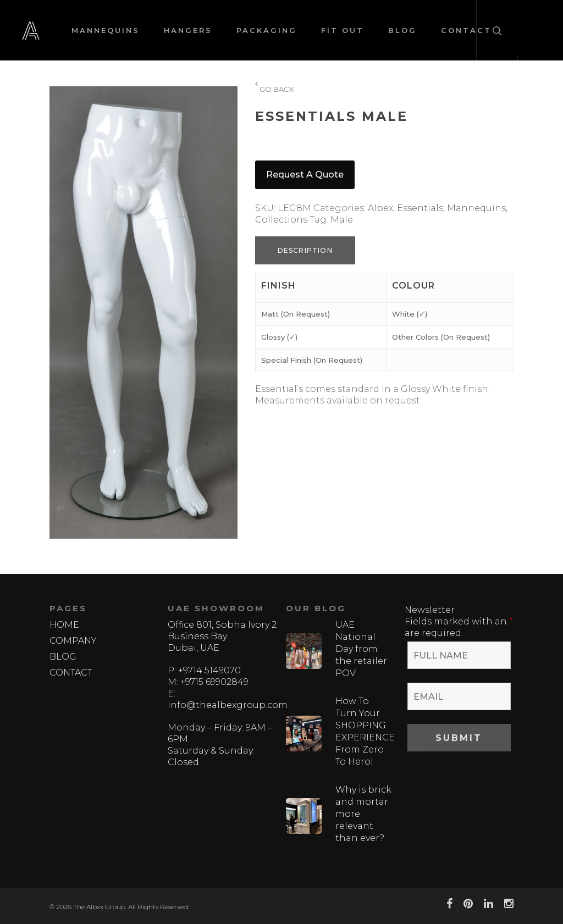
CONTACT (71, 673)
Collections (281, 220)
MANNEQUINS (106, 30)
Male (342, 220)
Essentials (420, 208)
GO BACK (275, 90)
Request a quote (305, 175)
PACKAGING (267, 30)
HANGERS (188, 30)
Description (305, 250)
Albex (380, 208)
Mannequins (476, 208)
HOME (64, 625)
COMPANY (73, 641)
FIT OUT (343, 30)
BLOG (402, 30)
